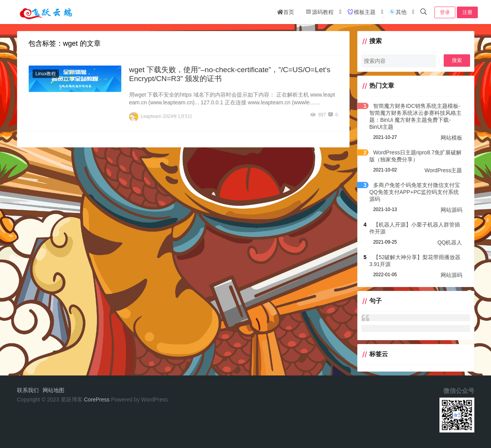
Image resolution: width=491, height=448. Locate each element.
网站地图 (53, 390)
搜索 (457, 60)
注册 (467, 12)
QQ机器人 (450, 242)
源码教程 (319, 12)
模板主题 (361, 12)
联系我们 (28, 390)
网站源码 (451, 210)
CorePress (96, 400)
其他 (398, 12)
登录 (445, 12)
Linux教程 (46, 74)
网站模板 (451, 138)
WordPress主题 (444, 170)
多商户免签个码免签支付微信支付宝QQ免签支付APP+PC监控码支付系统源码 (415, 192)
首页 (286, 12)
